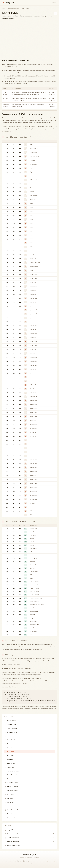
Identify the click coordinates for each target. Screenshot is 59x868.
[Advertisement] (29, 34)
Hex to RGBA (9, 802)
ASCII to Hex (9, 759)
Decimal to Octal (11, 732)
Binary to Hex (10, 744)
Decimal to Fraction (12, 775)
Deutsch (44, 861)
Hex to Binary (10, 748)
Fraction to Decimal (12, 771)
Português (30, 864)
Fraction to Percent (12, 790)
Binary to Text (10, 763)
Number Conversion (13, 9)
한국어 (30, 861)
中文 (13, 861)
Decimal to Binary (11, 740)
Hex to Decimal (10, 720)
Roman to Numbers (11, 814)
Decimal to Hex (10, 724)
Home (3, 9)
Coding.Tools (8, 3)
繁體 (18, 861)
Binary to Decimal (11, 736)
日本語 (24, 861)
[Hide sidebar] (55, 13)
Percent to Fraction (12, 787)
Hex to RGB (9, 794)
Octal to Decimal (11, 728)
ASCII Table (9, 752)
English (7, 861)
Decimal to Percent (11, 783)
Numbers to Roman (11, 818)
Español (51, 861)
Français (36, 861)
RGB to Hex (9, 798)
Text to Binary (10, 767)
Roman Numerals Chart (13, 810)
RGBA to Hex (9, 806)
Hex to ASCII (9, 755)
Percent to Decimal (11, 779)
